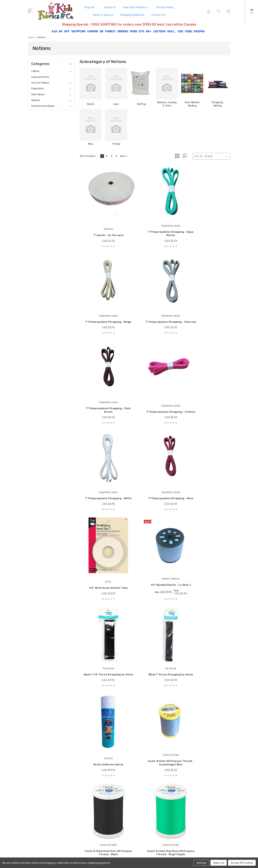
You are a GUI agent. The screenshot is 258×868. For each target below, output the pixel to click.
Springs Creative (149, 785)
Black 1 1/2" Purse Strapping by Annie (155, 470)
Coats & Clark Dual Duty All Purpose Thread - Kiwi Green (103, 716)
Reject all (219, 863)
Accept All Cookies (242, 863)
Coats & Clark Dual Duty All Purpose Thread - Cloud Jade (155, 635)
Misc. (91, 143)
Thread (116, 143)
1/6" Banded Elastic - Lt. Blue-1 (103, 467)
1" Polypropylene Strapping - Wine (155, 386)
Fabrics (35, 70)
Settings (201, 863)
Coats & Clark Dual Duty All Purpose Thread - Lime (155, 716)
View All (144, 800)
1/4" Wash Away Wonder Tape (207, 387)
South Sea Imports (151, 780)
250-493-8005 (41, 773)
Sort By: (199, 155)
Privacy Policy (165, 7)
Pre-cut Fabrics (40, 82)
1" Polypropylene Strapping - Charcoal (103, 304)
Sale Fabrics (38, 93)
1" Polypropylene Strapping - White (103, 386)
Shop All (91, 7)
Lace (116, 103)
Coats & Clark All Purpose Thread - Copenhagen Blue (155, 551)
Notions (36, 99)
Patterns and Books (43, 105)
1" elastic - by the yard (103, 225)
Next (125, 155)
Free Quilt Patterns (136, 7)
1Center (226, 857)
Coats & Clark (148, 770)
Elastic (91, 103)
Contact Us (159, 14)
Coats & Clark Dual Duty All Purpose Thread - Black (207, 551)
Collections (38, 88)
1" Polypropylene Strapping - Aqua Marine (155, 223)
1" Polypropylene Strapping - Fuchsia (207, 304)
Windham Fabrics (149, 795)
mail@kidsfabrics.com (45, 779)
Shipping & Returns (132, 14)
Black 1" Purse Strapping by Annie (207, 470)
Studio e (145, 790)
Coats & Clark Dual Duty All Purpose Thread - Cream (207, 635)
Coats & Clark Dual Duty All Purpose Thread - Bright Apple (103, 633)
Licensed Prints (40, 76)
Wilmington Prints (150, 775)
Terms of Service (103, 14)
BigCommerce (78, 857)
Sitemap (93, 857)
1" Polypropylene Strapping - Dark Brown (155, 304)
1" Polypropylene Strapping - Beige (207, 223)
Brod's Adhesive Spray (103, 552)
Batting (141, 103)
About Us (110, 7)
